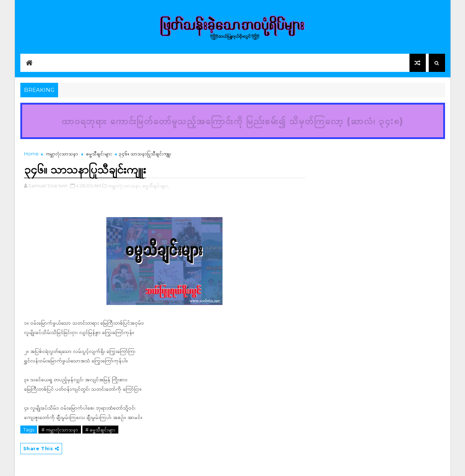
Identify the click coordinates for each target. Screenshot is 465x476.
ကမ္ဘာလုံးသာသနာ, (125, 186)
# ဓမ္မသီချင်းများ (100, 430)
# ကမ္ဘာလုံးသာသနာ (60, 430)
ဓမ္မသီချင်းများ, (156, 186)
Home (31, 154)
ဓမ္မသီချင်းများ (99, 154)
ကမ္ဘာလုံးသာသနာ (62, 154)
